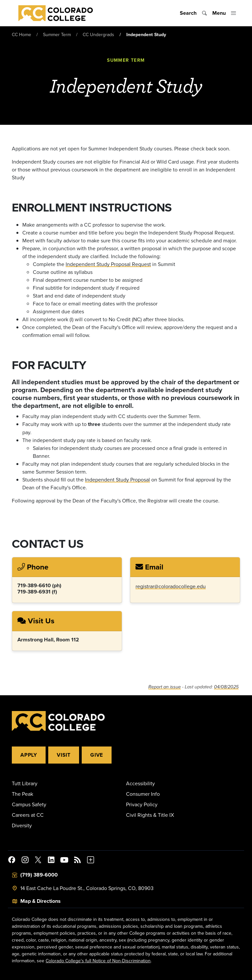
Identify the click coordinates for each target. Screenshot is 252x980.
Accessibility (140, 783)
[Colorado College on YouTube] (64, 861)
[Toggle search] (193, 13)
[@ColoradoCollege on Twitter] (38, 861)
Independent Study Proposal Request (108, 264)
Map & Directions (41, 901)
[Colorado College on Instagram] (25, 861)
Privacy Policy (142, 804)
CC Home (21, 34)
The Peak (22, 794)
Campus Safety (29, 804)
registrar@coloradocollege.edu (171, 586)
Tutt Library (25, 783)
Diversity (22, 825)
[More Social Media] (91, 861)
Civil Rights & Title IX (150, 815)
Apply (29, 755)
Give (97, 755)
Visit (64, 755)
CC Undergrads (98, 34)
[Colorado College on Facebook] (12, 861)
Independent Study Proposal (117, 479)
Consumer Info (143, 794)
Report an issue (165, 687)
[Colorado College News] (77, 861)
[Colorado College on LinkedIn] (51, 861)
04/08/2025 (226, 687)
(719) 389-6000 (39, 875)
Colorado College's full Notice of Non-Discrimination (98, 961)
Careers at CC (28, 815)
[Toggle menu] (224, 13)
